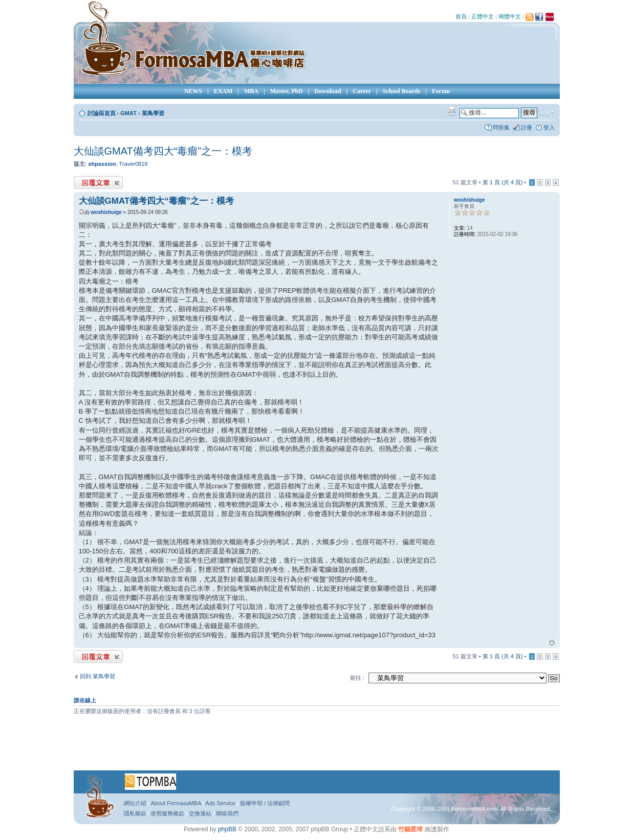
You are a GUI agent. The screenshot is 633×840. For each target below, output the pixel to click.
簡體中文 (510, 16)
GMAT (128, 113)
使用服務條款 (167, 813)
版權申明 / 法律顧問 (265, 803)
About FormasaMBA (176, 803)
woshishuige (106, 212)
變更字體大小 (547, 114)
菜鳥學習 (153, 113)
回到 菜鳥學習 (97, 676)
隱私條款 (135, 813)
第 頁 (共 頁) (503, 182)
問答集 (501, 127)
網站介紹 (135, 803)
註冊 (527, 127)
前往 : (357, 678)
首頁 (461, 16)
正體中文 (483, 16)
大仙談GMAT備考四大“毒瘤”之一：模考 (163, 151)
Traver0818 (134, 164)
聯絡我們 (227, 813)
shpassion (102, 164)
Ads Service (220, 803)
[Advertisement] (317, 746)
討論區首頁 (102, 113)
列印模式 (451, 111)
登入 (549, 127)
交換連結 (200, 813)
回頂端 (552, 643)
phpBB (227, 829)
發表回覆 (98, 182)
